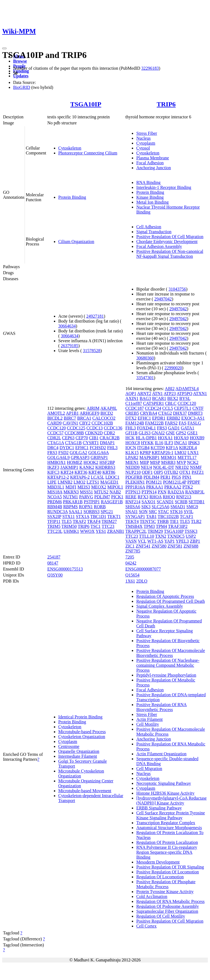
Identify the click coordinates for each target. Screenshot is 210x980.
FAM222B (154, 423)
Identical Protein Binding (80, 717)
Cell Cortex (146, 926)
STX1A (83, 517)
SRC (153, 512)
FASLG (194, 423)
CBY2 (85, 423)
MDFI (71, 487)
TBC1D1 (98, 517)
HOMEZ (75, 462)
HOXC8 (132, 443)
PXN (162, 492)
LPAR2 (132, 457)
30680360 (145, 358)
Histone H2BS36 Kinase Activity (165, 793)
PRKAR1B (73, 502)
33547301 (145, 378)
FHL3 (112, 448)
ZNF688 (191, 546)
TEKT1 (114, 517)
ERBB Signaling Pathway (159, 808)
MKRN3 (71, 492)
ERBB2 (173, 418)
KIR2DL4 (188, 448)
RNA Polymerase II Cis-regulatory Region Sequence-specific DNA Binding (167, 852)
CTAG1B (73, 443)
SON (143, 512)
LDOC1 (112, 477)
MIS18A (55, 492)
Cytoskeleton (70, 148)
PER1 (165, 477)
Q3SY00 (55, 575)
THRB (163, 521)
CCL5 (168, 408)
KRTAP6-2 (80, 477)
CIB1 (94, 438)
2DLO (142, 581)
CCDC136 (113, 428)
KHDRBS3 (105, 467)
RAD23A (176, 492)
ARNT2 (144, 394)
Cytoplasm (146, 143)
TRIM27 (109, 521)
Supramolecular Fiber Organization (167, 911)
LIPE (52, 482)
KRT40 (95, 472)
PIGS (177, 477)
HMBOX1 (57, 462)
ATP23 (170, 394)
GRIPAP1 (99, 457)
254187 (54, 557)
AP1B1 (72, 413)
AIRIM (93, 408)
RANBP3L (195, 492)
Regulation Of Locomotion (160, 877)
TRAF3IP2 (178, 526)
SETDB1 (197, 502)
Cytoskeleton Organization (82, 737)
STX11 (69, 517)
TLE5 (67, 521)
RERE (131, 497)
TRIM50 (69, 526)
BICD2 (107, 413)
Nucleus (143, 138)
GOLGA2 (78, 453)
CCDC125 (76, 428)
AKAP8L (109, 408)
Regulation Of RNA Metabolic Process (170, 901)
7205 (130, 557)
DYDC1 (67, 448)
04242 (131, 563)
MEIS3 (84, 487)
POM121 (154, 482)
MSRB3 (168, 462)
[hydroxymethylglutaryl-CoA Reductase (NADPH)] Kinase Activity (171, 801)
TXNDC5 (176, 536)
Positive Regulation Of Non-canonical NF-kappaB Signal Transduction (170, 254)
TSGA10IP (86, 104)
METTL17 (187, 457)
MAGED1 (110, 482)
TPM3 (149, 526)
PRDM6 (55, 502)
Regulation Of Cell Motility (161, 916)
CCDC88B (74, 433)
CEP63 (68, 438)
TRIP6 (166, 104)
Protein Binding (72, 197)
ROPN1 (86, 507)
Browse (20, 61)
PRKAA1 (154, 487)
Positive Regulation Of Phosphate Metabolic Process (166, 884)
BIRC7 (70, 418)
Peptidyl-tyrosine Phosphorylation (166, 675)
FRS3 (52, 453)
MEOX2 (99, 487)
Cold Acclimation (152, 896)
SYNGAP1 (135, 517)
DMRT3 (195, 413)
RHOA (155, 497)
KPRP (145, 453)
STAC (164, 512)
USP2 (191, 536)
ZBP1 (195, 541)
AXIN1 (132, 398)
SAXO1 (149, 502)
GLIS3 (145, 433)
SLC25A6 (160, 507)
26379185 (69, 346)
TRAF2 (79, 521)
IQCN (131, 448)
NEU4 (146, 467)
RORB (100, 507)
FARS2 (171, 423)
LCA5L (97, 477)
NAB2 (115, 492)
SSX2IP (54, 517)
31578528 (92, 351)
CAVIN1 (70, 423)
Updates (21, 76)
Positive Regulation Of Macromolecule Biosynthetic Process (170, 653)
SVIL (189, 512)
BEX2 (173, 398)
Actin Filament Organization (161, 754)
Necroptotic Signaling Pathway (164, 783)
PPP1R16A (135, 487)
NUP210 (133, 472)
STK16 (176, 512)
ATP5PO (184, 394)
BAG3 (145, 398)
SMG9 (192, 507)
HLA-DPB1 (146, 438)
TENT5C (148, 521)
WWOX (87, 531)
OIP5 (158, 472)
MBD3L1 (56, 487)
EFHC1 (82, 448)
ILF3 (169, 443)
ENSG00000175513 (65, 569)
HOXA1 (165, 438)
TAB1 (151, 517)
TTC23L (55, 531)
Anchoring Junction (154, 168)
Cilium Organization (76, 242)
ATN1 (157, 394)
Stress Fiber (147, 133)
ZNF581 (175, 546)
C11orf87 (134, 403)
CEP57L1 (183, 408)
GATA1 (187, 428)
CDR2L (54, 438)
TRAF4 (94, 521)
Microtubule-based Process (82, 732)
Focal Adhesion (150, 163)
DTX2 (131, 418)
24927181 (95, 316)
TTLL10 (146, 536)
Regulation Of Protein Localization (167, 842)
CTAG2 (165, 413)
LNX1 (193, 453)
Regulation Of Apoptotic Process (165, 596)
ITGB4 (143, 448)
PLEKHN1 (135, 482)
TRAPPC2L (136, 531)
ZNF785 (133, 551)
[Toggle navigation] (4, 48)
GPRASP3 (80, 457)
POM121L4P (175, 482)
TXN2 (161, 536)
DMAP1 (107, 443)
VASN (131, 541)
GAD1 (174, 428)
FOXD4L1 (146, 428)
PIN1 (187, 477)
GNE (170, 433)
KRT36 (81, 472)
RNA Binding (148, 182)
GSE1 (192, 433)
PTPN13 (133, 492)
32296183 (150, 68)
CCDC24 (153, 408)
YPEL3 (182, 541)
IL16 (159, 443)
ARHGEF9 (89, 413)
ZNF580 (159, 546)
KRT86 (109, 472)
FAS (183, 423)
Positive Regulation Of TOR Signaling (170, 867)
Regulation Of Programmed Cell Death (170, 601)
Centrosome (69, 746)
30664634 (67, 326)
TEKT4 (132, 521)
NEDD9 (132, 467)
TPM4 (161, 526)
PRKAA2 (173, 487)
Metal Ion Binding (152, 202)
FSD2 (63, 453)
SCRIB (181, 502)
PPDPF (194, 482)
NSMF (196, 467)
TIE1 (174, 521)
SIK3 (146, 507)
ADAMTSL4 (187, 389)
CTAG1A (56, 443)
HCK (130, 438)
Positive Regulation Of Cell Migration (170, 237)
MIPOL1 (115, 487)
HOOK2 (91, 462)
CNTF (198, 408)
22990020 (173, 368)
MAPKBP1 (150, 457)
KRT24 (67, 472)
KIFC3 (53, 472)
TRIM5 (54, 526)
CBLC (171, 403)
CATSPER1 (153, 403)
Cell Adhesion (149, 227)
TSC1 (96, 526)
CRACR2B (110, 438)
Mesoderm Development (158, 862)
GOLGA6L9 (59, 457)
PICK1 (117, 497)
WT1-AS (155, 541)
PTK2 (188, 487)
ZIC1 (130, 546)
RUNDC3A (58, 512)
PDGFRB (134, 477)
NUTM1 (70, 497)
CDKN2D (94, 433)
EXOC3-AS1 (193, 418)
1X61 (130, 581)
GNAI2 (158, 433)
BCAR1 (159, 398)
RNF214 (133, 502)
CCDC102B (102, 423)
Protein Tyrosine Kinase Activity (165, 892)
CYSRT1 (91, 443)
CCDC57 (56, 433)
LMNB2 (65, 482)
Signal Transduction (154, 232)
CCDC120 (57, 428)
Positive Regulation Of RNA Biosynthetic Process (161, 707)
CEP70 (82, 438)
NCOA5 (55, 497)
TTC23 (108, 526)
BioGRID (22, 87)
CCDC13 (95, 428)
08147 (53, 563)
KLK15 (132, 453)
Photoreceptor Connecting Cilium (88, 153)
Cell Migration (149, 769)
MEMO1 (169, 457)
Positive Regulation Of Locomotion (167, 872)
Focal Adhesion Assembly (159, 246)
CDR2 (110, 433)
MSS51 (86, 492)
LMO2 (80, 482)
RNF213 (184, 497)
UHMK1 (71, 531)
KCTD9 (158, 448)
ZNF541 (143, 546)
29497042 (163, 299)
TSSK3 (191, 531)
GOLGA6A (99, 453)
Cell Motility (148, 724)
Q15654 (132, 575)
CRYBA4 (148, 413)
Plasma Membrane (153, 158)
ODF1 (147, 472)
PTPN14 (149, 492)
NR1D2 (182, 467)
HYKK (147, 443)
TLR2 (196, 521)
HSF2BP (107, 462)
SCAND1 (165, 502)
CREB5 (132, 413)
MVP (181, 462)
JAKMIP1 (69, 467)
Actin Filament (149, 719)
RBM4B (55, 507)
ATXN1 (200, 394)
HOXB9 (197, 438)
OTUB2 (171, 472)
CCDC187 (135, 408)
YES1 (101, 531)
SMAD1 (178, 507)
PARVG (86, 497)
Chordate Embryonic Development (167, 242)
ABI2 (170, 389)
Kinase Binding (150, 197)
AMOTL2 (56, 413)
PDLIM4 (151, 477)
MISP (155, 462)
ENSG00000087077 (143, 569)
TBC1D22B (168, 517)
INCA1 (181, 443)
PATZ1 (198, 472)
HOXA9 (181, 438)
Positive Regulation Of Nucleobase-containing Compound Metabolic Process (168, 665)
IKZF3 (53, 467)
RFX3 (143, 497)
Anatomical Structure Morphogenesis (169, 828)
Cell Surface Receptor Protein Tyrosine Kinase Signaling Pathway (170, 815)
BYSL (185, 398)
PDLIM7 (102, 497)
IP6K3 (194, 443)
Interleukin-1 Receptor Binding (164, 187)
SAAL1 (76, 512)
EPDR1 (159, 418)
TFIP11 (54, 521)
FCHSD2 (98, 448)
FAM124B (135, 423)
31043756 (177, 289)
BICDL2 (55, 418)
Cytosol (143, 148)
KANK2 (87, 467)
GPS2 (181, 433)
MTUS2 (101, 492)
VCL (142, 541)
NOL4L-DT (164, 467)
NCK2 (193, 462)
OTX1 (185, 472)
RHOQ (169, 497)
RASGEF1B (112, 502)
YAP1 (170, 541)
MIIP (144, 462)
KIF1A (172, 448)
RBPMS (70, 507)
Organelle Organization (79, 751)
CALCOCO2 (104, 418)
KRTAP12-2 (58, 477)
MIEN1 (132, 462)
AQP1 (131, 394)
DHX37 (180, 413)
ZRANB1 (116, 531)
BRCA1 (84, 418)
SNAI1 (131, 512)
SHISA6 (133, 507)
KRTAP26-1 (163, 453)
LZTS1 (93, 482)
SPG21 (107, 512)
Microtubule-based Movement (85, 791)
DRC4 (53, 448)
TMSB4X (134, 526)
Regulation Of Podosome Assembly (167, 906)
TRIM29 (155, 531)
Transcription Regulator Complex (166, 823)
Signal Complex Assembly (160, 606)
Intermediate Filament (78, 756)
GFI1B (131, 433)
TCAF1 (187, 517)
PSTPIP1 (92, 502)
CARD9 (54, 423)
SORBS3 (91, 512)
